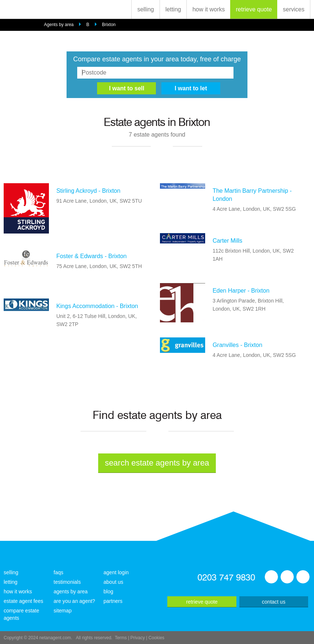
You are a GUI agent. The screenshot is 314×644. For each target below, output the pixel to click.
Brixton (109, 25)
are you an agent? (74, 601)
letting (173, 9)
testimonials (67, 582)
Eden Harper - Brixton (241, 291)
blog (108, 591)
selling (145, 9)
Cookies (156, 638)
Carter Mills (227, 241)
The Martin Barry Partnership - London (252, 195)
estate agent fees (23, 601)
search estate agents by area (157, 463)
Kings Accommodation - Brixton (97, 306)
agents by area (71, 591)
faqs (58, 572)
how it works (208, 9)
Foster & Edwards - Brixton (91, 256)
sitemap (63, 611)
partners (113, 601)
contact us (274, 602)
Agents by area (59, 25)
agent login (116, 572)
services (294, 9)
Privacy (138, 638)
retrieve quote (254, 9)
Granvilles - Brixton (237, 345)
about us (114, 582)
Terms (121, 638)
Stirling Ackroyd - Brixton (88, 191)
